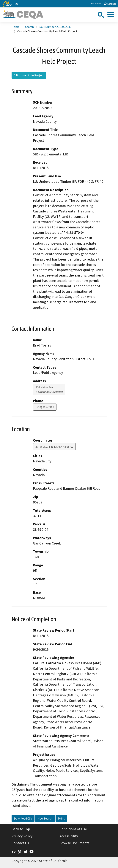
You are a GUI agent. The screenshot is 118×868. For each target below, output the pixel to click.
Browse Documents (74, 843)
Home (15, 27)
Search (29, 27)
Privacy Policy (22, 836)
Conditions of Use (73, 829)
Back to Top (21, 829)
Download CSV (23, 818)
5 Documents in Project (29, 75)
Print (61, 818)
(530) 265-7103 (45, 407)
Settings (110, 4)
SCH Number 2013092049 (55, 27)
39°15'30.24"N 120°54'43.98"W (54, 447)
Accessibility (69, 836)
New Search (45, 818)
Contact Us (95, 3)
